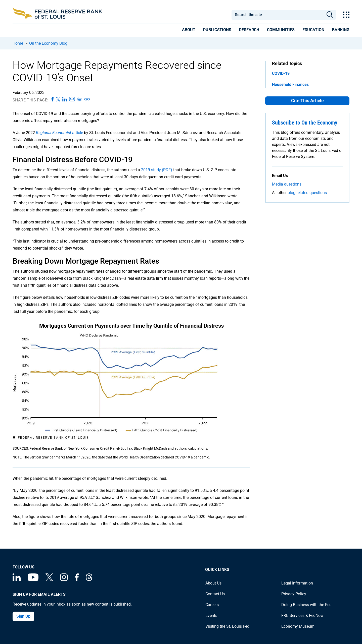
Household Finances (290, 84)
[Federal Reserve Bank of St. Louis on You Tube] (33, 580)
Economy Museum (298, 626)
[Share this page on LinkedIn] (65, 99)
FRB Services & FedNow (302, 616)
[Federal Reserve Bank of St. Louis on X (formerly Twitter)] (49, 580)
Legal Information (297, 583)
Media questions (287, 184)
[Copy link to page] (87, 99)
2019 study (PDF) (157, 170)
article (59, 133)
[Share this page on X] (58, 99)
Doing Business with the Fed (306, 605)
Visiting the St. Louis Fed (227, 626)
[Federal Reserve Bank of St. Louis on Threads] (89, 580)
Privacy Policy (294, 594)
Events (211, 616)
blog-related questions (307, 193)
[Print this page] (79, 99)
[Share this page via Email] (72, 99)
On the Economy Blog (48, 43)
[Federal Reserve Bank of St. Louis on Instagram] (64, 580)
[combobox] (278, 15)
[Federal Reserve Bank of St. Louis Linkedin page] (17, 580)
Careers (212, 605)
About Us (213, 583)
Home (18, 43)
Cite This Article (307, 101)
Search (330, 15)
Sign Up (23, 616)
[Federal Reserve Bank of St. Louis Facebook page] (77, 580)
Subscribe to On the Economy (305, 123)
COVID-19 (281, 73)
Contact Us (215, 594)
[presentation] (189, 31)
